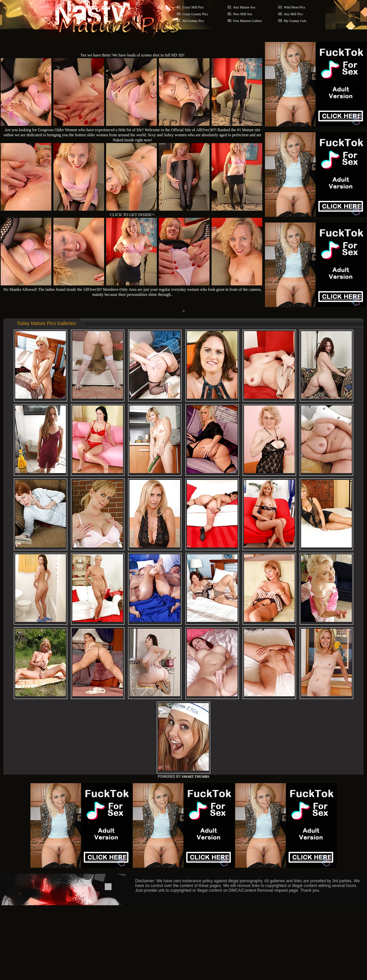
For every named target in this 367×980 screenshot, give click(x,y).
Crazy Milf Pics (193, 7)
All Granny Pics (193, 21)
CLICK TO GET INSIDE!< (132, 215)
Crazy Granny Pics (195, 14)
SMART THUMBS (195, 777)
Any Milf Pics (293, 14)
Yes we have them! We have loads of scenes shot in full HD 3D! (132, 55)
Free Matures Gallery (248, 21)
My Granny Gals (295, 21)
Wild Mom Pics (295, 7)
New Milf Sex (243, 14)
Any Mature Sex (244, 7)
